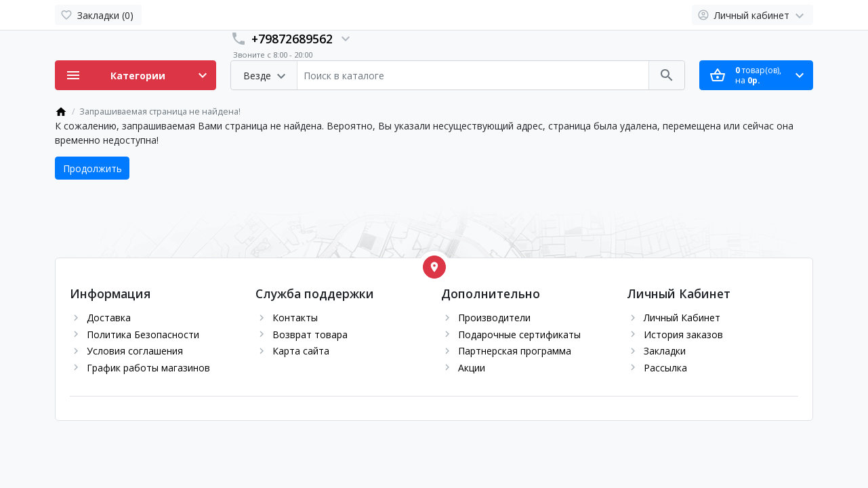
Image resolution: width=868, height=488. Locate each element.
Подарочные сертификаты (519, 334)
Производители (494, 318)
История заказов (683, 334)
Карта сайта (301, 351)
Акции (472, 368)
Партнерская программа (515, 351)
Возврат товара (310, 334)
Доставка (109, 318)
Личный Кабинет (682, 318)
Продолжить (92, 168)
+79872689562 (292, 39)
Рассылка (665, 368)
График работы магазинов (148, 368)
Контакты (295, 318)
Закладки (665, 351)
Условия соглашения (135, 351)
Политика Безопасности (143, 334)
